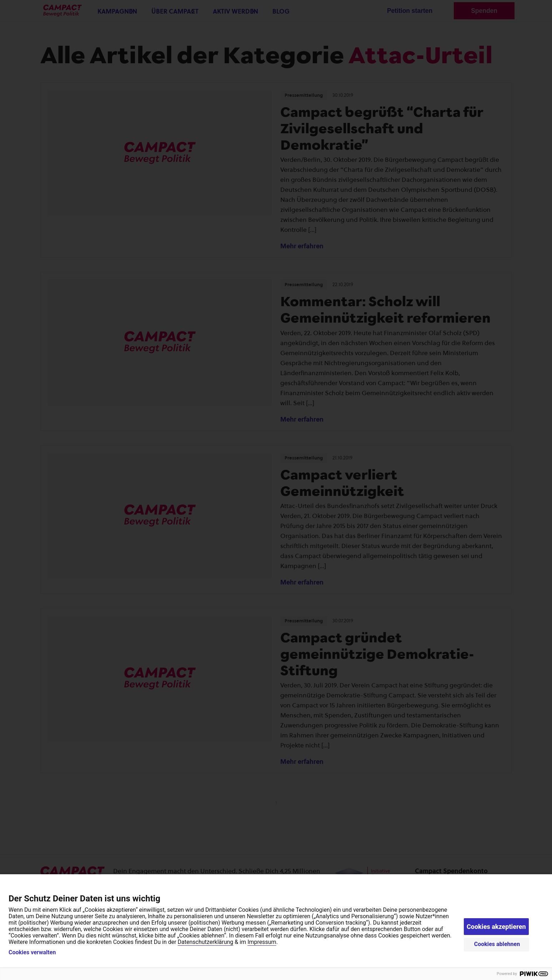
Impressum (262, 942)
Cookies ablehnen (497, 944)
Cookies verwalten (32, 952)
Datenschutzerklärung (206, 942)
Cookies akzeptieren (496, 927)
